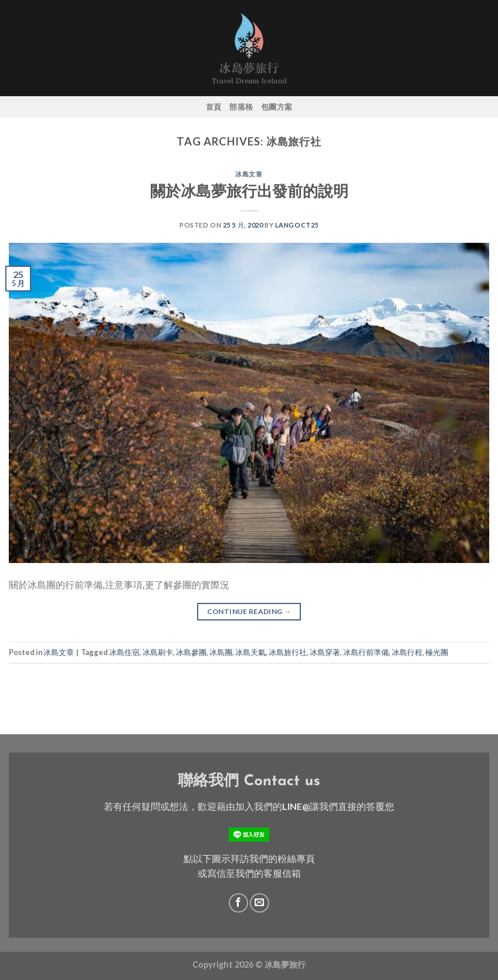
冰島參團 (191, 652)
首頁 (214, 107)
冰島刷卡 (158, 652)
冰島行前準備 (366, 652)
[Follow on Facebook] (238, 903)
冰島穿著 (325, 652)
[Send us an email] (260, 903)
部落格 (241, 107)
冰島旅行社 (288, 652)
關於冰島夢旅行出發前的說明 (249, 191)
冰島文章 (249, 174)
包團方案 (277, 107)
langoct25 (297, 225)
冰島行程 (407, 652)
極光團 (437, 652)
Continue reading (249, 611)
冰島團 (221, 652)
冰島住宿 (124, 652)
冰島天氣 (250, 652)
